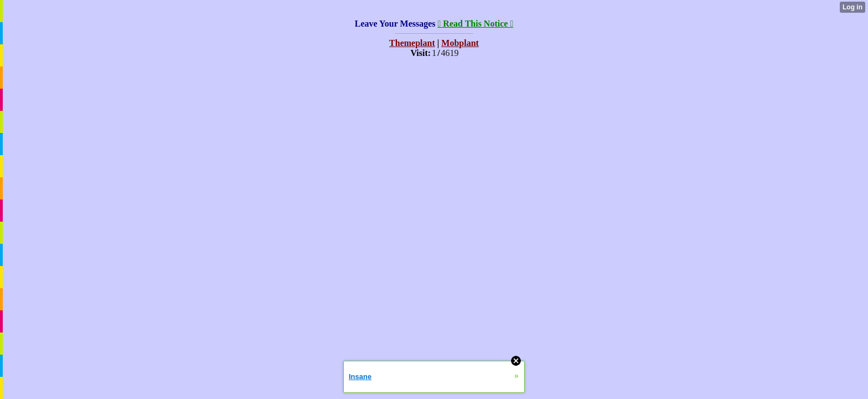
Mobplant (460, 43)
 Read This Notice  (476, 24)
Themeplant (412, 43)
